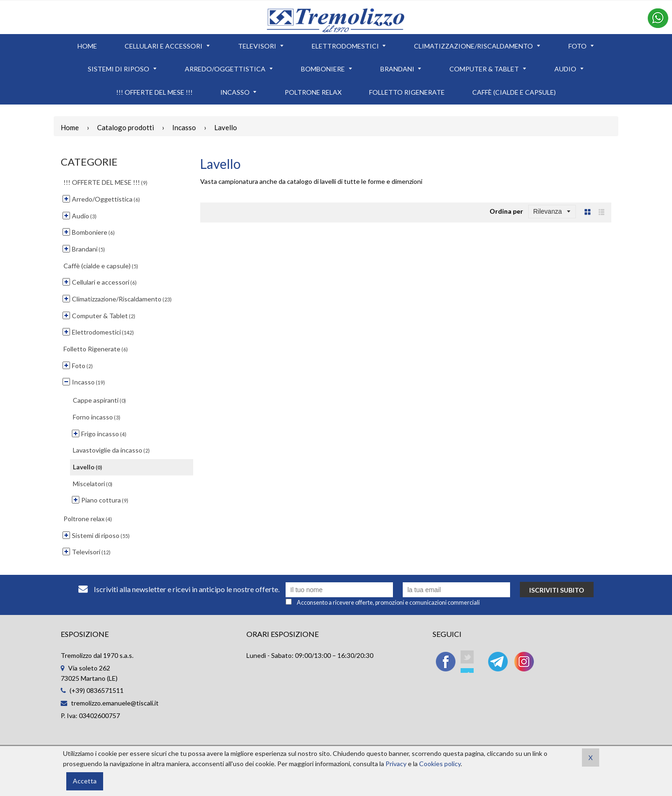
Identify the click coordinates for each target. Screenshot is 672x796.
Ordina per (506, 211)
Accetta (85, 781)
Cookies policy (440, 764)
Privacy (396, 764)
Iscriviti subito (557, 590)
